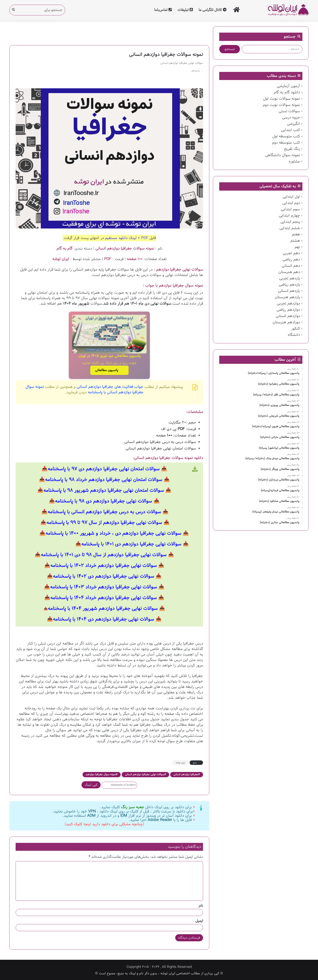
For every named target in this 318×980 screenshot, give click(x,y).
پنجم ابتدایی (290, 222)
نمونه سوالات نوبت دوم (281, 105)
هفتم (296, 234)
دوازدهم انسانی (288, 316)
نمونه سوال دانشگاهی (283, 155)
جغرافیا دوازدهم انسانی (186, 774)
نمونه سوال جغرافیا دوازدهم (101, 774)
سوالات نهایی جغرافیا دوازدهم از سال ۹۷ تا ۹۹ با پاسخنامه (104, 522)
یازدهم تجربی (290, 278)
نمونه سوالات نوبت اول (282, 99)
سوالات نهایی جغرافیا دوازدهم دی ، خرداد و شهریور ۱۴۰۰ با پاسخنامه (113, 533)
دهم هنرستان (289, 272)
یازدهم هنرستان (287, 297)
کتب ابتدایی (291, 130)
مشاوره (294, 161)
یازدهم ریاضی (289, 285)
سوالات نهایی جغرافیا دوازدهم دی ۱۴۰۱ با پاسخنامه (131, 543)
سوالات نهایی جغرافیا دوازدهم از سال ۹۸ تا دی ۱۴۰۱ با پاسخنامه (104, 554)
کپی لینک (91, 784)
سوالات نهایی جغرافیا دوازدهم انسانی (145, 774)
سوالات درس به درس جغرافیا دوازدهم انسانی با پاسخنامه (104, 511)
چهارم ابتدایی (289, 216)
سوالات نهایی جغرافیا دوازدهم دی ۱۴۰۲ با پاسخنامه (104, 576)
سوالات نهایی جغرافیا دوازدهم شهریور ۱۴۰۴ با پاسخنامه (103, 608)
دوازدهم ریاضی (288, 310)
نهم (297, 247)
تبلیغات (185, 10)
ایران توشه (180, 762)
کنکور (296, 329)
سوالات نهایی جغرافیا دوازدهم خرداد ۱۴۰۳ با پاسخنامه (104, 586)
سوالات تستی (289, 111)
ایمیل (199, 920)
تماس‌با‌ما (163, 10)
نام (201, 905)
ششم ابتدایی (290, 228)
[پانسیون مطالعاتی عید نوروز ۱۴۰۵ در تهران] (109, 334)
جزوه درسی (291, 117)
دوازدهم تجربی (288, 303)
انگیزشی (294, 124)
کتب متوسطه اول (286, 136)
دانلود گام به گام (287, 92)
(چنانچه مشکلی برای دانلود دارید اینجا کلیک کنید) (104, 823)
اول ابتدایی (291, 197)
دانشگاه (294, 335)
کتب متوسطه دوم (286, 143)
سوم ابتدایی (290, 209)
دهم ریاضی (291, 259)
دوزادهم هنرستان (286, 322)
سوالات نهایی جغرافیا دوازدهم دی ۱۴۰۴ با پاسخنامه (104, 619)
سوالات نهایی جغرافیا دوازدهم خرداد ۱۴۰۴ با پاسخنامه (104, 597)
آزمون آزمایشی (288, 86)
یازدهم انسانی (289, 291)
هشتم (295, 241)
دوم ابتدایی (291, 203)
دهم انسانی (291, 266)
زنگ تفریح (292, 149)
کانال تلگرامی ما (212, 10)
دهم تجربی (291, 253)
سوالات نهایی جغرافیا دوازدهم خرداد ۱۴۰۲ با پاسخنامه (104, 565)
